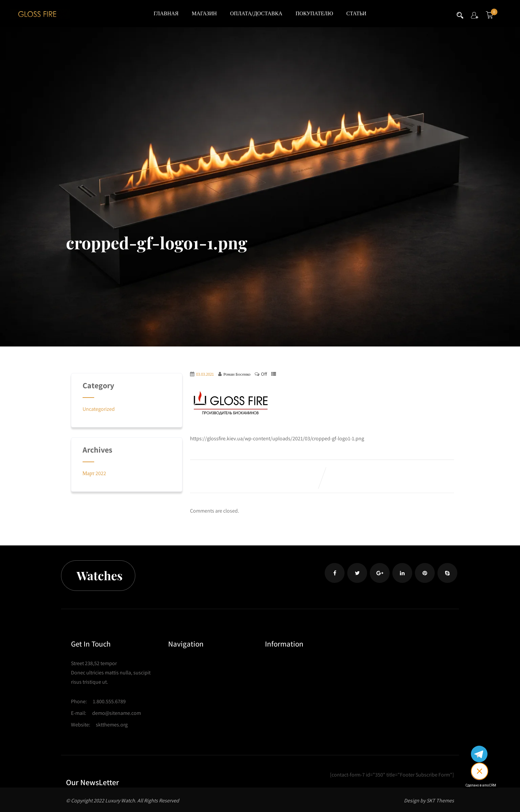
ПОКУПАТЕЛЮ (314, 13)
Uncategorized (99, 409)
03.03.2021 (205, 374)
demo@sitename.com (117, 713)
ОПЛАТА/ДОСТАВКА (256, 13)
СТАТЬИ (356, 13)
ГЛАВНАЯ (166, 13)
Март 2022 (94, 473)
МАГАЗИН (204, 13)
